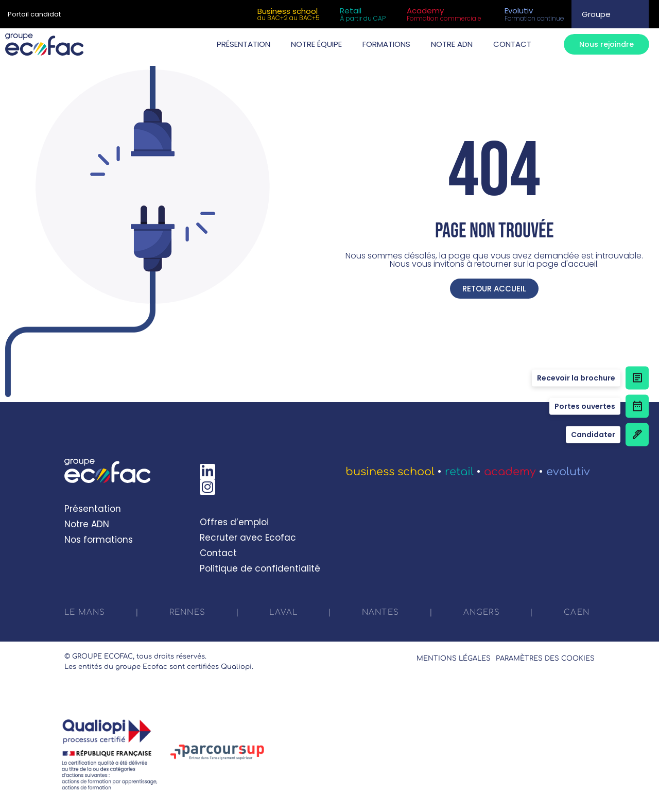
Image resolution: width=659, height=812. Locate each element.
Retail (459, 472)
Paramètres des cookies (545, 659)
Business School (390, 472)
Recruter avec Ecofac (248, 538)
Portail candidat (34, 14)
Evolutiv (568, 472)
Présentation (93, 509)
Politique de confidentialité (260, 568)
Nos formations (99, 540)
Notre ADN (87, 524)
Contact (218, 553)
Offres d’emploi (234, 522)
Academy (510, 472)
